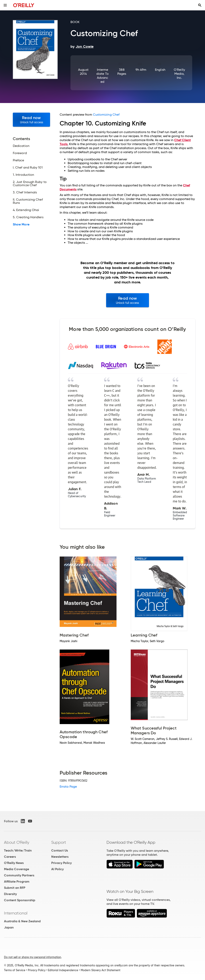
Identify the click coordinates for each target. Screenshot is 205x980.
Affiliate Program (17, 881)
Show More (21, 224)
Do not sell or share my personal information (33, 957)
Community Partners (19, 875)
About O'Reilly (17, 842)
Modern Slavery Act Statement (100, 970)
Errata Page (68, 787)
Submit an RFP (15, 888)
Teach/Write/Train (18, 850)
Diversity (10, 894)
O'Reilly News (14, 863)
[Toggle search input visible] (200, 5)
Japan (9, 927)
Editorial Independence (63, 970)
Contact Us (60, 850)
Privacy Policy (61, 863)
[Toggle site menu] (5, 5)
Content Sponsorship (20, 900)
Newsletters (60, 857)
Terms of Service (15, 970)
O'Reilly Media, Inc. (179, 74)
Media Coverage (17, 869)
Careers (10, 857)
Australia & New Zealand (22, 921)
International (16, 913)
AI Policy (57, 869)
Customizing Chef (106, 115)
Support (59, 842)
